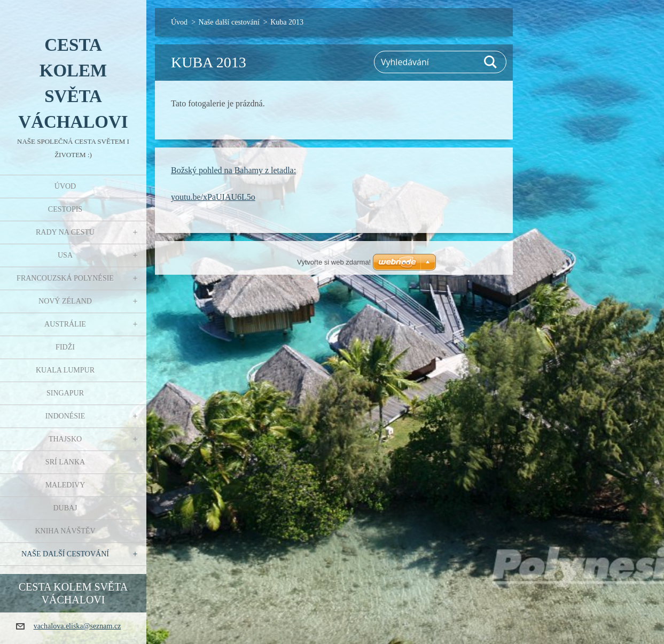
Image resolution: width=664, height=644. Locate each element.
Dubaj (65, 508)
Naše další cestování (65, 554)
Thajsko (65, 439)
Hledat (491, 62)
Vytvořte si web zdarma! (334, 262)
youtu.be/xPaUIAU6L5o (213, 197)
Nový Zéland (65, 301)
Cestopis (65, 209)
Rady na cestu (65, 232)
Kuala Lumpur (65, 370)
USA (65, 255)
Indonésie (65, 416)
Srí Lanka (65, 462)
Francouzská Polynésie (65, 278)
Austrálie (65, 324)
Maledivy (65, 485)
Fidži (65, 347)
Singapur (65, 393)
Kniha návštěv (65, 531)
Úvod (65, 186)
